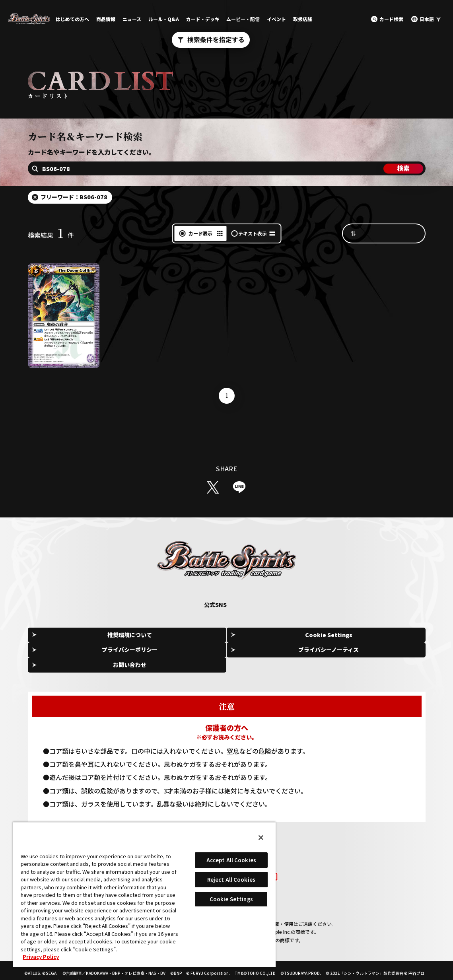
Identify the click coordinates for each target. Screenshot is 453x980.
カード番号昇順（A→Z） (392, 233)
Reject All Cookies (231, 880)
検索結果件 (51, 235)
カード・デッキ (203, 19)
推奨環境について (69, 635)
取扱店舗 (303, 19)
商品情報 (106, 19)
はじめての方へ (72, 19)
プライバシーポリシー (229, 635)
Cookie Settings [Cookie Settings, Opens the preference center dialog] (231, 899)
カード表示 (200, 233)
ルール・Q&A (164, 19)
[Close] (261, 838)
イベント (276, 19)
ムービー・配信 (243, 19)
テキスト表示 (253, 233)
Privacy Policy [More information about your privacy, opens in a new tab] (41, 957)
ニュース (132, 19)
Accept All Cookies (231, 860)
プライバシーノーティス (309, 635)
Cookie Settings (149, 636)
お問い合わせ (389, 635)
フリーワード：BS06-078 (74, 197)
